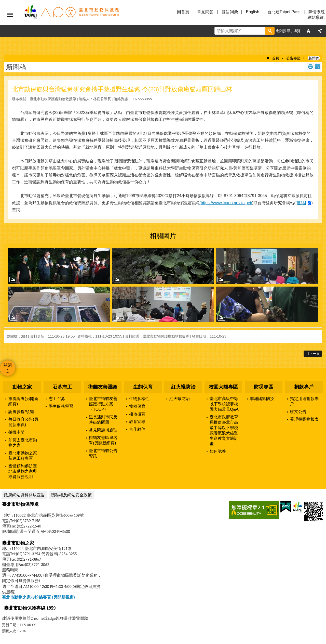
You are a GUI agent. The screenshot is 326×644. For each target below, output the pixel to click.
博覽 (297, 31)
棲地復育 (137, 414)
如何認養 (218, 451)
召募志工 (62, 387)
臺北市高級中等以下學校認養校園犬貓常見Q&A (224, 404)
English (252, 12)
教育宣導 (137, 422)
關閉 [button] (8, 365)
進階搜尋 (283, 31)
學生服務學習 (61, 406)
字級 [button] (308, 31)
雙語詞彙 (230, 12)
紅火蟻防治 (183, 387)
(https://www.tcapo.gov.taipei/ (226, 203)
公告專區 (293, 58)
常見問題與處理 (103, 430)
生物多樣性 (139, 399)
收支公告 (298, 412)
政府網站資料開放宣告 (24, 495)
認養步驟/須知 (21, 412)
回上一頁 (313, 354)
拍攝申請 (17, 432)
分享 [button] (320, 31)
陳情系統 (317, 12)
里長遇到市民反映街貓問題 (103, 420)
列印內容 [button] (310, 67)
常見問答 (205, 12)
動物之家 (22, 387)
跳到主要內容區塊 (3, 3)
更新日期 (9, 625)
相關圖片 (163, 236)
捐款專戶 (304, 387)
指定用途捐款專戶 (304, 401)
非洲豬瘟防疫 (262, 399)
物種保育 (137, 406)
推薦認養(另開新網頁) (23, 401)
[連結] (301, 203)
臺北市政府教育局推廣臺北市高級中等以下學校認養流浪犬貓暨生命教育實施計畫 (224, 430)
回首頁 (183, 12)
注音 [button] (318, 67)
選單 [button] (10, 15)
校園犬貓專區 (223, 387)
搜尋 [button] (270, 31)
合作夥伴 (137, 429)
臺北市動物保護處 (71, 15)
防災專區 (264, 387)
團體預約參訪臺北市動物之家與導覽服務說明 (23, 471)
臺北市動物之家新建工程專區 (23, 456)
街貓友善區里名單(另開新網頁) (103, 440)
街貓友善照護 (103, 387)
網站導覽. (316, 17)
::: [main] (6, 53)
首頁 (276, 58)
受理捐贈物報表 (304, 419)
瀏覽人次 (9, 631)
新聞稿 (314, 58)
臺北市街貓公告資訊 (103, 453)
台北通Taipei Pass (284, 12)
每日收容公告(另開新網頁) (23, 422)
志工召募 (57, 399)
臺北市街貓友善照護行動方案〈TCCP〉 (103, 404)
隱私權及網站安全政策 (71, 495)
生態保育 (143, 387)
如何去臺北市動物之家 (23, 443)
